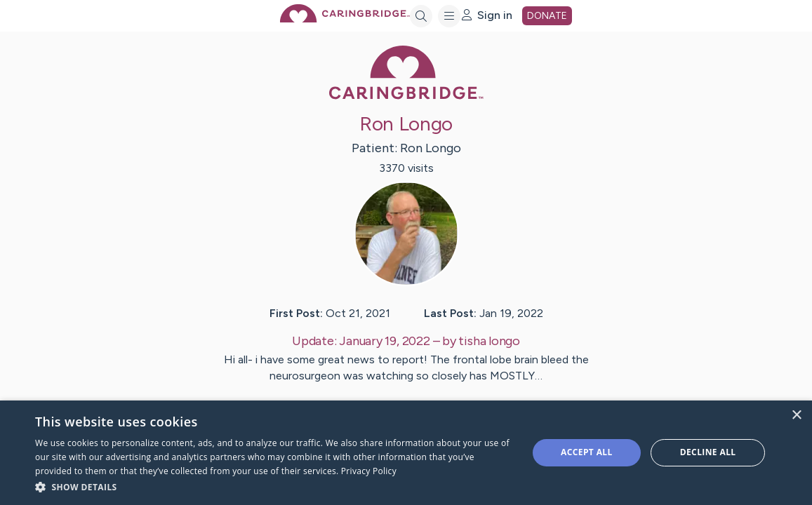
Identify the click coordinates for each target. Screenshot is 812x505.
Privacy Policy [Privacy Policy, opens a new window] (369, 471)
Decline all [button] (708, 452)
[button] (274, 486)
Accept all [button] (587, 452)
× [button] (796, 416)
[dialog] (406, 453)
